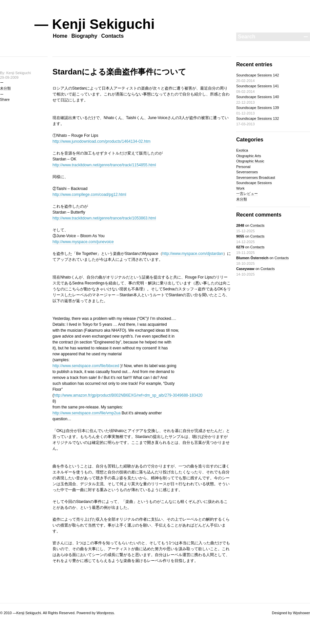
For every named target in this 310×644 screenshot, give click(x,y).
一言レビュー (247, 194)
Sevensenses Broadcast (256, 177)
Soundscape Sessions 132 (258, 118)
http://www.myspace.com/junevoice (83, 242)
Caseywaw (245, 269)
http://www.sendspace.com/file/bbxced (86, 366)
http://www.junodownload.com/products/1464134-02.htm (102, 141)
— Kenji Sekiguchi (94, 24)
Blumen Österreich (252, 258)
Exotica (242, 150)
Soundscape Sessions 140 (258, 97)
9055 (240, 236)
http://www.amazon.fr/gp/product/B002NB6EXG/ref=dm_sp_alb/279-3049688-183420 (128, 395)
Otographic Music (250, 161)
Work (240, 188)
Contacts (113, 36)
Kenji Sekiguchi (29, 613)
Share (5, 99)
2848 (240, 225)
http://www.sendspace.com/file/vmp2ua (86, 413)
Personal (243, 167)
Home (60, 36)
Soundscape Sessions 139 (258, 108)
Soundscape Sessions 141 (258, 86)
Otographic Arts (249, 156)
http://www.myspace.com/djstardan (193, 254)
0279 (240, 247)
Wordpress (105, 613)
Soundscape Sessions (254, 183)
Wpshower (301, 613)
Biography (84, 36)
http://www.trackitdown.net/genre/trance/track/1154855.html (104, 165)
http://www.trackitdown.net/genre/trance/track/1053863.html (104, 218)
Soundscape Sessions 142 (258, 75)
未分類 (5, 88)
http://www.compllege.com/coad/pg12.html (89, 195)
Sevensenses (247, 172)
